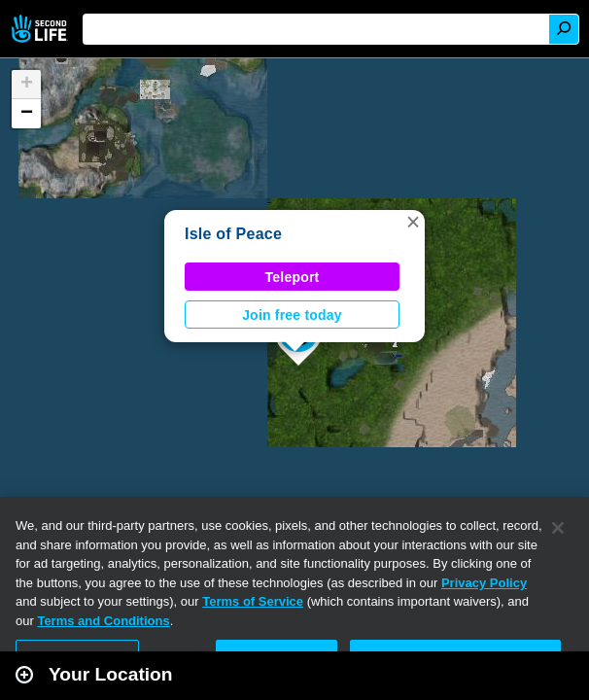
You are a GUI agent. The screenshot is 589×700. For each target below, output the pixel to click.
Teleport (293, 277)
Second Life (41, 29)
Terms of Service (253, 601)
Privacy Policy (484, 583)
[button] (413, 222)
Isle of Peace (233, 234)
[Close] (558, 528)
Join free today (292, 315)
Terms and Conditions (103, 621)
